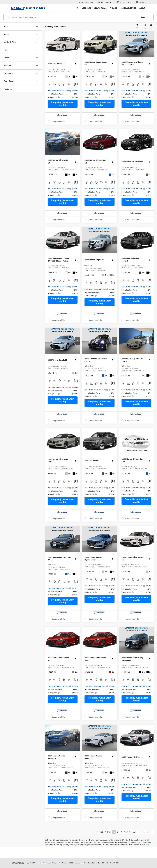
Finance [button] (114, 8)
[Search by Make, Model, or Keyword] (75, 17)
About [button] (142, 8)
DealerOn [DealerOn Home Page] (41, 863)
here (148, 845)
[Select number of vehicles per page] (147, 832)
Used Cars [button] (86, 8)
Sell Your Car (100, 8)
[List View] (151, 27)
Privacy (54, 863)
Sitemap (48, 863)
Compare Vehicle (58, 122)
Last (136, 832)
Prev (108, 832)
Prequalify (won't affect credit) (63, 104)
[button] (78, 44)
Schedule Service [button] (128, 8)
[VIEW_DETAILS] (136, 441)
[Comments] (76, 84)
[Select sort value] (138, 27)
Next (127, 832)
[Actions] (75, 64)
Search (144, 17)
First (100, 832)
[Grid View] (144, 27)
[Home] (78, 8)
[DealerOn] (18, 863)
